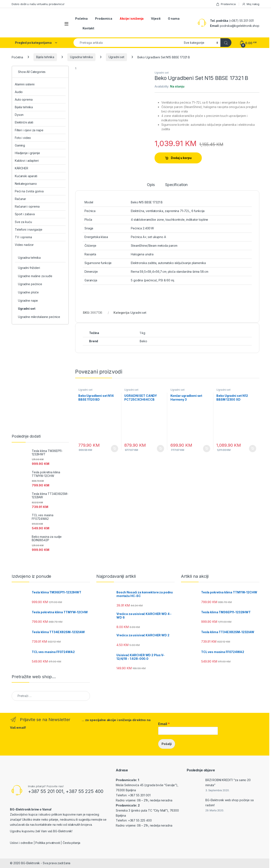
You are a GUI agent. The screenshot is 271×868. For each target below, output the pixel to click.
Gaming (20, 145)
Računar (20, 199)
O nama (174, 18)
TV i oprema (23, 237)
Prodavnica (226, 4)
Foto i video (23, 138)
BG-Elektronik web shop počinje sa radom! (229, 803)
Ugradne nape (28, 301)
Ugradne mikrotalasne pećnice (39, 317)
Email (164, 724)
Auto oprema (24, 99)
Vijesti (156, 18)
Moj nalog (251, 4)
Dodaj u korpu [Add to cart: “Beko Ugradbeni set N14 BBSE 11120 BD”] (115, 449)
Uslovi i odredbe (21, 843)
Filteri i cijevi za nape (29, 130)
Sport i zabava (25, 214)
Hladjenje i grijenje (27, 153)
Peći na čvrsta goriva (29, 191)
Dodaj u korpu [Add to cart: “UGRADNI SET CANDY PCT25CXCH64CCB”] (160, 449)
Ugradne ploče (28, 292)
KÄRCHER (21, 168)
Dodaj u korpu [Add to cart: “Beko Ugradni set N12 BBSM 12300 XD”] (253, 449)
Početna (81, 18)
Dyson (19, 115)
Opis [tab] (151, 185)
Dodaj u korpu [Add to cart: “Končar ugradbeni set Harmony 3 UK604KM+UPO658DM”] (207, 449)
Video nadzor (24, 245)
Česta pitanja (71, 843)
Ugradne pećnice (30, 284)
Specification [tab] (176, 185)
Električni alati (24, 122)
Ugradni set (116, 57)
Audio (19, 92)
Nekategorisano (26, 184)
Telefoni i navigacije (29, 229)
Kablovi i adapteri (27, 161)
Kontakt (88, 28)
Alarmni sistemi (25, 84)
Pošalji (167, 744)
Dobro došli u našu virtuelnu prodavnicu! (38, 4)
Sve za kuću (23, 222)
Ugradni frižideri (29, 268)
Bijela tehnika (45, 57)
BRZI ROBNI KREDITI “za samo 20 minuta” (228, 782)
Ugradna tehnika (81, 57)
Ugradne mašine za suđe (35, 276)
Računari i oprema (27, 206)
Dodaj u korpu (181, 158)
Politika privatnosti (48, 843)
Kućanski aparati (26, 176)
